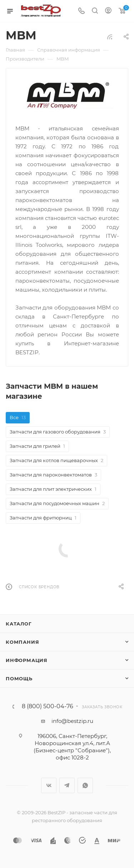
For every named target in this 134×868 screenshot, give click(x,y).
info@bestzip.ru (72, 721)
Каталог (19, 624)
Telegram (67, 785)
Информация (27, 660)
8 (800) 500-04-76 (48, 706)
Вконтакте (49, 785)
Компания (22, 642)
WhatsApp (85, 785)
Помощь (19, 678)
